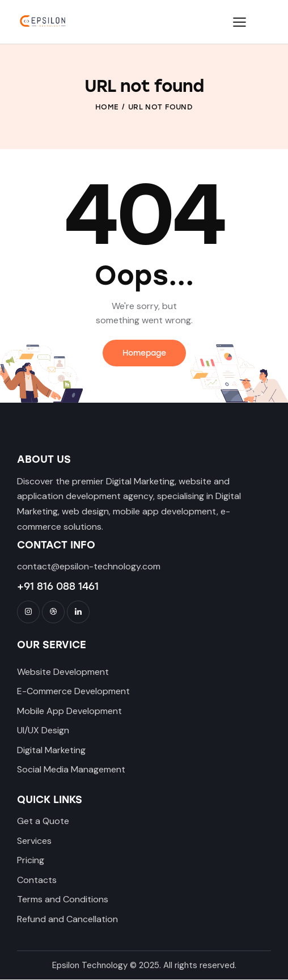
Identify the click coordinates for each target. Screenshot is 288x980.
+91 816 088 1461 (58, 586)
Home (107, 107)
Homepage (144, 353)
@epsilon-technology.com (106, 566)
